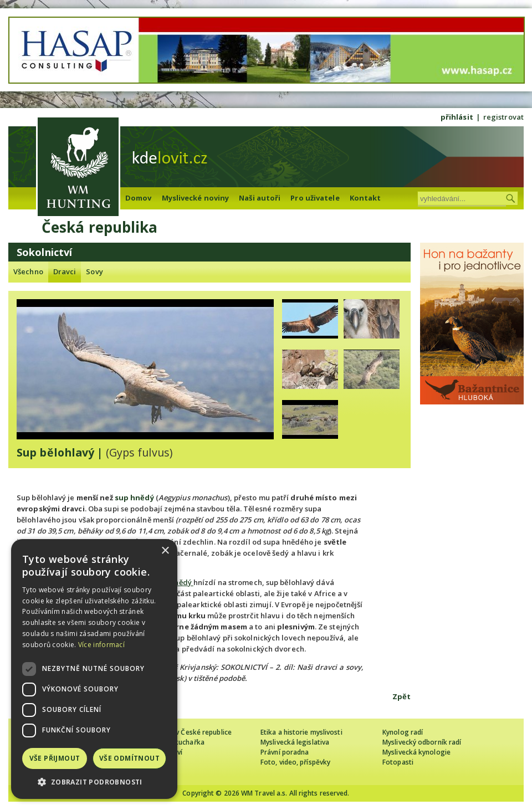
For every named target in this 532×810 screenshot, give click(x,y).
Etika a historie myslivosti (301, 732)
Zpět (401, 696)
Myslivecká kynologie (416, 752)
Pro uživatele (315, 198)
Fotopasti (398, 762)
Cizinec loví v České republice (185, 732)
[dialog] (94, 669)
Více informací (101, 645)
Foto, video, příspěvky (295, 762)
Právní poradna (285, 752)
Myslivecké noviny (196, 198)
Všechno (28, 271)
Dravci (65, 271)
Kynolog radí (403, 732)
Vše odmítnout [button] (129, 758)
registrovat (503, 117)
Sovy (94, 271)
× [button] (165, 551)
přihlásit (457, 117)
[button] (94, 782)
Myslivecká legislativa (295, 742)
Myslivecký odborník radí (422, 742)
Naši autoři (260, 198)
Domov (139, 198)
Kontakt (365, 198)
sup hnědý (134, 498)
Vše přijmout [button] (55, 758)
